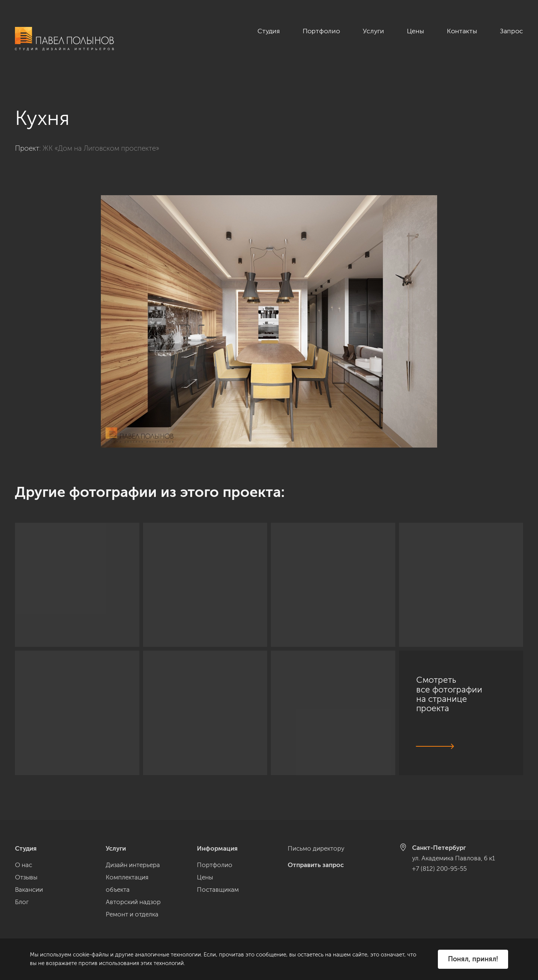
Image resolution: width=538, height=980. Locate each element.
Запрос (511, 31)
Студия (269, 31)
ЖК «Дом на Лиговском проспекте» (101, 140)
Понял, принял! (473, 959)
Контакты (462, 31)
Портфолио (321, 31)
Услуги (373, 31)
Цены (415, 31)
